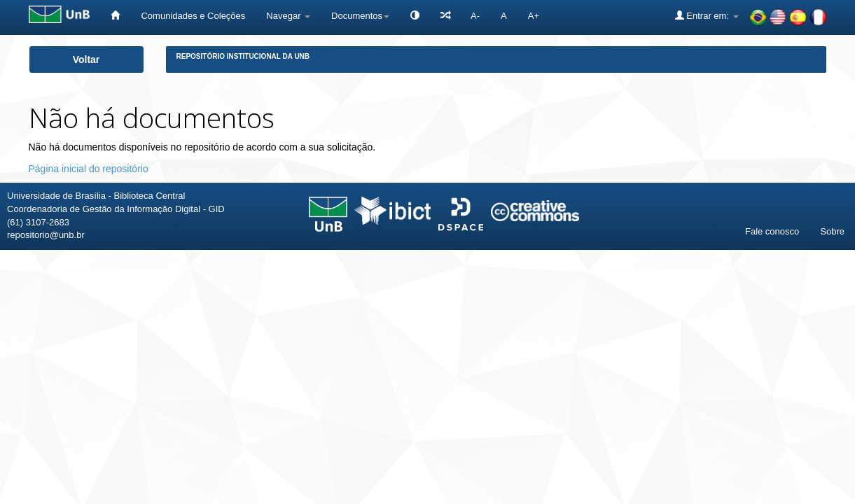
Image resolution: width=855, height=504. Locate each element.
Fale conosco (772, 231)
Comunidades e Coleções (193, 16)
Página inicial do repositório (89, 169)
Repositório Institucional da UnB (243, 56)
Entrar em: (707, 15)
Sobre (832, 231)
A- (475, 16)
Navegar (288, 16)
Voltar (86, 59)
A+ (534, 16)
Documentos (360, 16)
